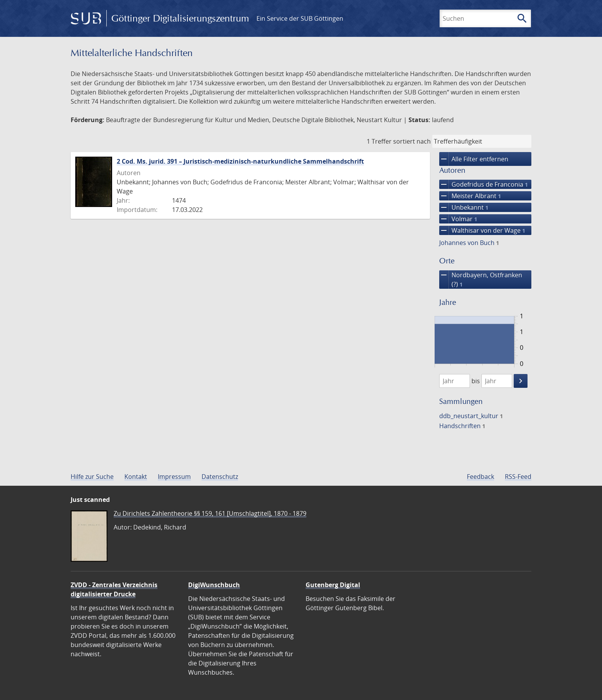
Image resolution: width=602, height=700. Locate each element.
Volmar (458, 219)
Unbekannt (464, 207)
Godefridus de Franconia (484, 184)
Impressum (174, 477)
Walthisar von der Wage (482, 230)
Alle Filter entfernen (474, 159)
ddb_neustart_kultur (471, 416)
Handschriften (462, 426)
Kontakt (136, 477)
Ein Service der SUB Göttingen (300, 18)
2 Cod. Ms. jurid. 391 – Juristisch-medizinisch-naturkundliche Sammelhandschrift (240, 161)
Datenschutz (220, 477)
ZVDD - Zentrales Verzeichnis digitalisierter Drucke (114, 589)
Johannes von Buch (469, 243)
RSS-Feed (518, 477)
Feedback (480, 477)
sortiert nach (412, 141)
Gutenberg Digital (333, 585)
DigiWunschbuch (214, 585)
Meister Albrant (470, 196)
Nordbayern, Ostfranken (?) (481, 280)
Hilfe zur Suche (92, 477)
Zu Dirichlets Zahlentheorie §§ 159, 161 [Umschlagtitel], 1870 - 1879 (210, 513)
